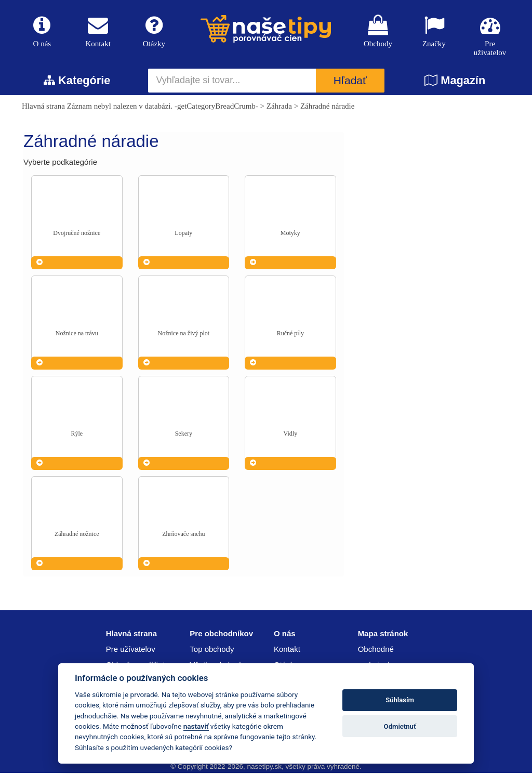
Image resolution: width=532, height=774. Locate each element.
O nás (42, 32)
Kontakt (98, 32)
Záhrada (279, 107)
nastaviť (196, 726)
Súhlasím (400, 700)
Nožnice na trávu (77, 334)
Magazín (455, 81)
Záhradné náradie (328, 107)
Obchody (378, 32)
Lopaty (183, 234)
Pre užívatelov (490, 36)
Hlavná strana (43, 107)
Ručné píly (290, 334)
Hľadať (350, 82)
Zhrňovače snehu (183, 535)
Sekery (184, 435)
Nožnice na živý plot (184, 334)
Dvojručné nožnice (77, 234)
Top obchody (212, 650)
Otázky (154, 32)
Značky (434, 32)
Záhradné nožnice (77, 535)
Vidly (291, 435)
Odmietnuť (400, 726)
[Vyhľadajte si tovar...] (232, 82)
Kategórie (77, 81)
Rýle (77, 435)
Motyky (290, 234)
